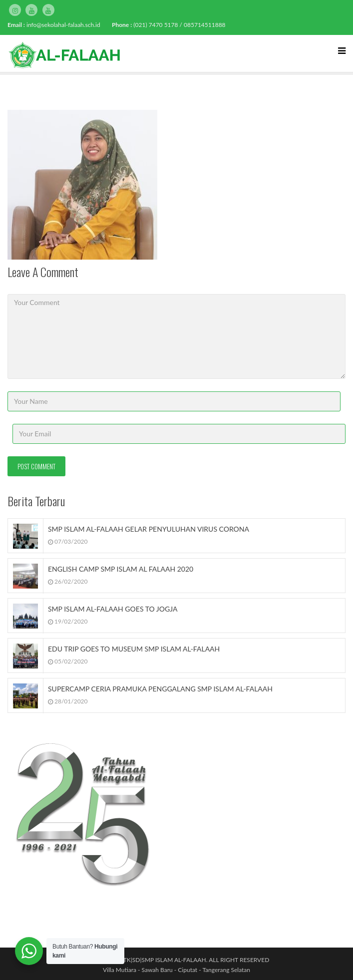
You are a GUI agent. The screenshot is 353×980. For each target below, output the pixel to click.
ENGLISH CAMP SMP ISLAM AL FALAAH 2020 (121, 569)
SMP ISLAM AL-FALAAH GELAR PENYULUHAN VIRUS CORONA (149, 529)
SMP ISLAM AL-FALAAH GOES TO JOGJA (113, 609)
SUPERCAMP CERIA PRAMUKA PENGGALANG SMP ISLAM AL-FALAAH (160, 689)
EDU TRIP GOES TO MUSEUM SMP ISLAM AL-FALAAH (134, 649)
